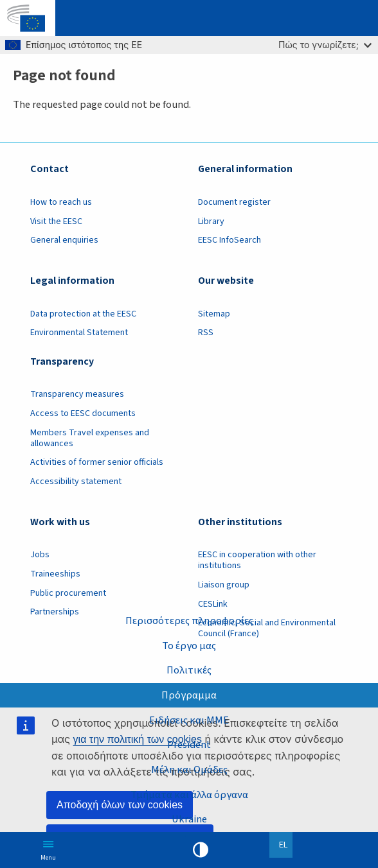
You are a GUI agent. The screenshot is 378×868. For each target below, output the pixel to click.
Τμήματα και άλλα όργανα (189, 795)
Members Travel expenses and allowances (90, 438)
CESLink (213, 604)
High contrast (201, 850)
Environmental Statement (79, 333)
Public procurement (68, 593)
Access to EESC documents (83, 413)
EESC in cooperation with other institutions (257, 560)
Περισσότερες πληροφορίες (189, 621)
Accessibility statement (76, 482)
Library (211, 221)
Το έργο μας (189, 646)
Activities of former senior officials (97, 462)
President (189, 745)
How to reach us (61, 202)
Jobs (40, 555)
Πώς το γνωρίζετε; (325, 45)
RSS (206, 333)
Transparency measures (77, 394)
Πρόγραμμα (189, 695)
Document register (234, 202)
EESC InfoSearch (230, 240)
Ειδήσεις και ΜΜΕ (189, 720)
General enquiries (64, 240)
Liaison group (224, 585)
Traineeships (55, 574)
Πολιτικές (189, 670)
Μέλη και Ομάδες (189, 770)
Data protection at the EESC (83, 314)
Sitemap (214, 314)
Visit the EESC (56, 221)
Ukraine (189, 819)
